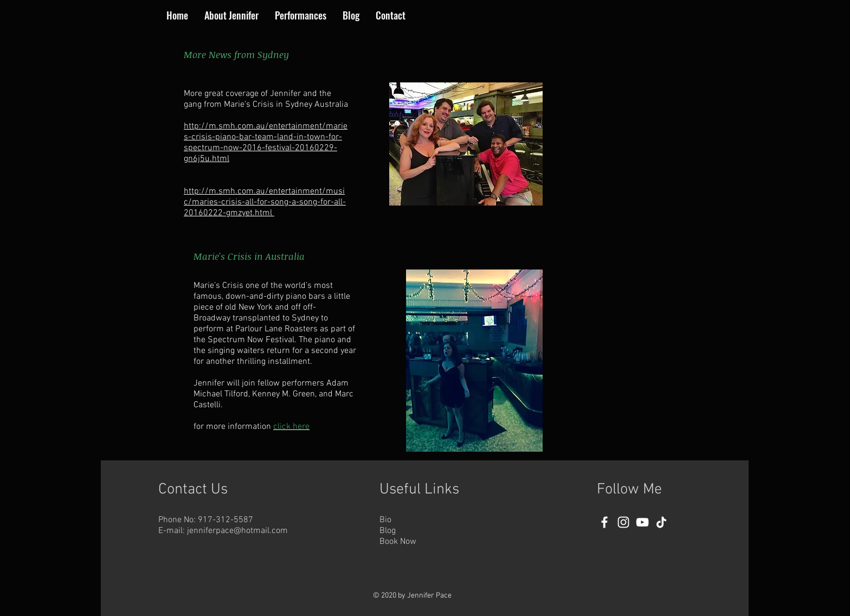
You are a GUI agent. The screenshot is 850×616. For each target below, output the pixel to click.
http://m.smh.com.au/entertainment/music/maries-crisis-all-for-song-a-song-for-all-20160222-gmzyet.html (265, 202)
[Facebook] (604, 522)
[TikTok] (661, 522)
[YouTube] (642, 522)
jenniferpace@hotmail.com (237, 531)
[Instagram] (623, 522)
